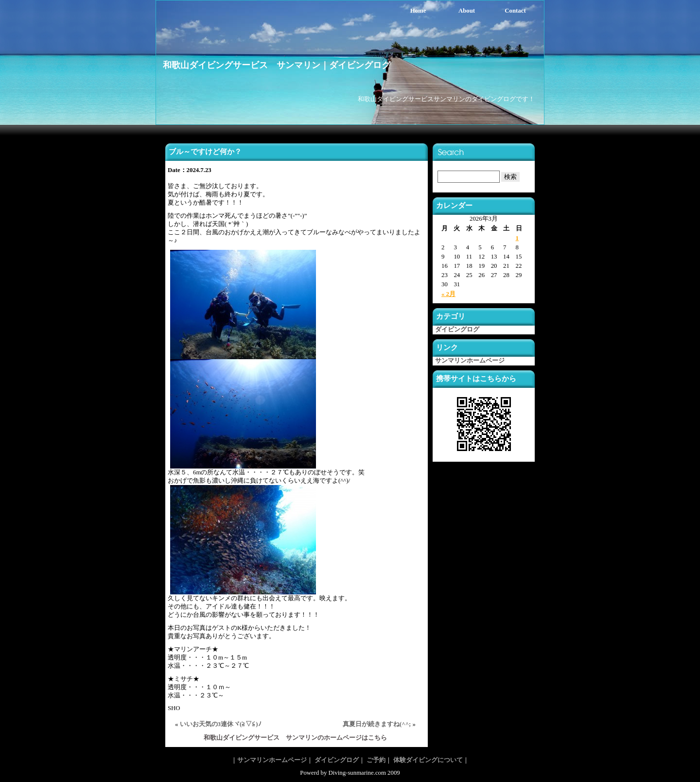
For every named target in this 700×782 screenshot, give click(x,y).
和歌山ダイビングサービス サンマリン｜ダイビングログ (277, 65)
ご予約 (376, 760)
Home (418, 11)
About (467, 11)
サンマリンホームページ (470, 361)
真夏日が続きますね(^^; (377, 724)
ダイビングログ (457, 330)
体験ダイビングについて (428, 760)
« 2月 (448, 294)
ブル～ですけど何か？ (205, 151)
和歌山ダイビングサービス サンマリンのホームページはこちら (295, 738)
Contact (515, 11)
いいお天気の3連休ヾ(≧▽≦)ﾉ (221, 724)
